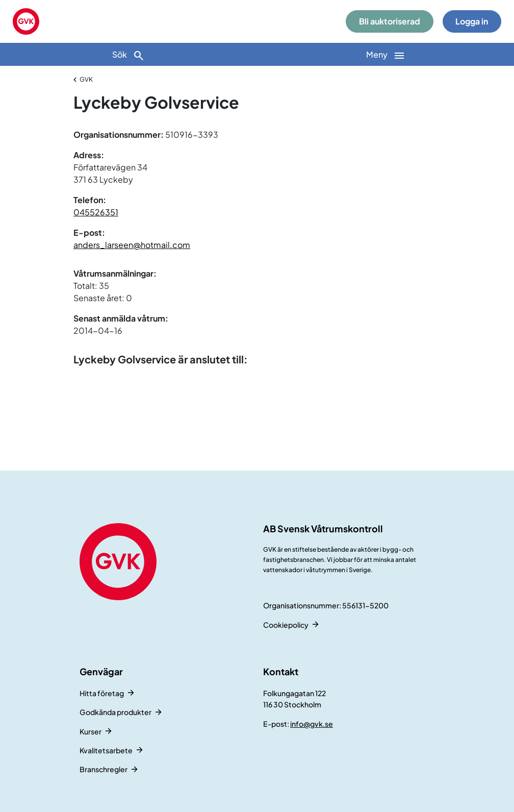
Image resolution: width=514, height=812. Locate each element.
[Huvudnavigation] (385, 54)
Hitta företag (102, 693)
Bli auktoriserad (390, 21)
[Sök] (128, 54)
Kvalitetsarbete (106, 750)
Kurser (91, 731)
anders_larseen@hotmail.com (132, 245)
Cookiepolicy (286, 625)
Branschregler (104, 769)
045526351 (96, 212)
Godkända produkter (115, 712)
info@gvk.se (312, 724)
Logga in (472, 21)
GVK (86, 79)
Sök (128, 55)
